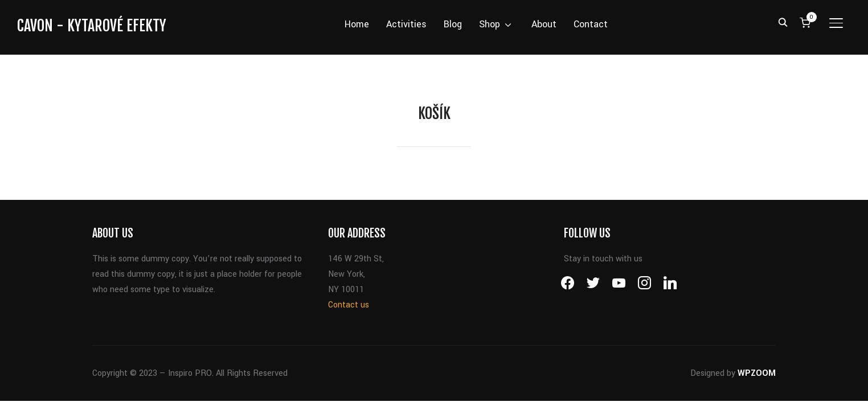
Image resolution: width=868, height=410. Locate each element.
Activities (406, 24)
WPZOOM (757, 373)
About (544, 24)
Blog (453, 24)
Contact (591, 24)
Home (357, 24)
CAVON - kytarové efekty (92, 26)
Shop (490, 24)
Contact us (349, 305)
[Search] (783, 22)
